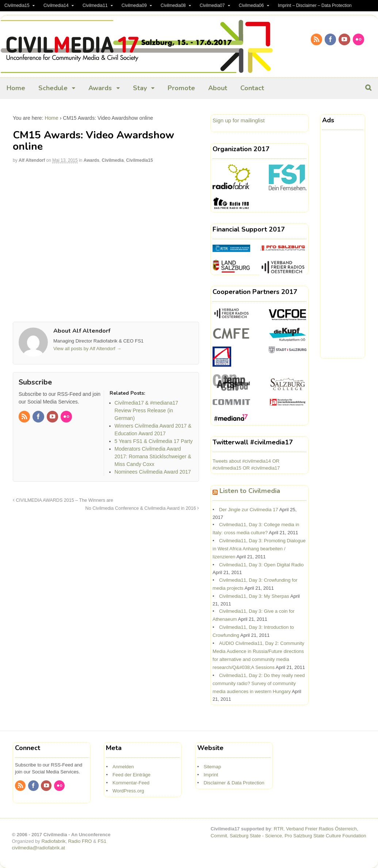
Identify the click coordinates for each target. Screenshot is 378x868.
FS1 (102, 841)
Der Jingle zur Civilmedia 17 (249, 510)
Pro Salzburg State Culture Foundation (325, 836)
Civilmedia (113, 160)
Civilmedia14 (56, 5)
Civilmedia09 (134, 5)
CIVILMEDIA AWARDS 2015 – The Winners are (63, 500)
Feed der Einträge (131, 775)
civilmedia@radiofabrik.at (39, 848)
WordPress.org (128, 791)
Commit (219, 836)
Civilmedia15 (17, 5)
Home (16, 88)
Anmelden (123, 767)
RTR (279, 829)
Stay (140, 88)
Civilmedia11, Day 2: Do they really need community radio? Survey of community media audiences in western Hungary (259, 683)
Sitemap (212, 767)
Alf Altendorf (32, 160)
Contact (252, 88)
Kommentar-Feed (131, 783)
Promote (181, 88)
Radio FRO (80, 841)
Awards (100, 88)
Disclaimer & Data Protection (234, 783)
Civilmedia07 (212, 5)
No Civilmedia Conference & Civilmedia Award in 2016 (142, 508)
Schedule (53, 88)
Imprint (211, 775)
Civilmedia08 (173, 5)
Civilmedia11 (95, 5)
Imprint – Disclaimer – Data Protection (315, 5)
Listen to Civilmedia (250, 491)
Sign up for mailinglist (239, 120)
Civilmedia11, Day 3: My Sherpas (254, 596)
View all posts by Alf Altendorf (87, 349)
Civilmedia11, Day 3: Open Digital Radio (261, 565)
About (218, 88)
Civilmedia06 (251, 5)
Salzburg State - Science (256, 836)
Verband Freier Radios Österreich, (322, 829)
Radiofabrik (53, 841)
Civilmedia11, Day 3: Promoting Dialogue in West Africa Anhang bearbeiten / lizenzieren (259, 549)
